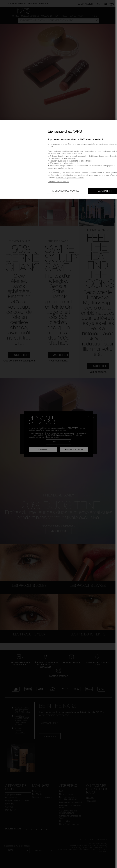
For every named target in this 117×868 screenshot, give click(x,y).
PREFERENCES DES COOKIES (65, 191)
